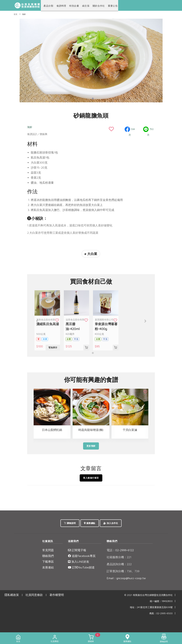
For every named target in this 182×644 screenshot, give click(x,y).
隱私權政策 (12, 595)
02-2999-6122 (120, 550)
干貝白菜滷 (130, 430)
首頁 (16, 14)
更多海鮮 (91, 446)
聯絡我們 (48, 556)
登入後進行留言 (91, 478)
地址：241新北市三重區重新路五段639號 (151, 607)
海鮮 (24, 14)
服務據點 (90, 523)
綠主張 (84, 6)
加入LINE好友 (79, 562)
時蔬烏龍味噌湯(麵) (91, 430)
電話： (111, 550)
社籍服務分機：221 (119, 557)
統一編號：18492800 (161, 601)
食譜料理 (60, 6)
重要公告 (110, 6)
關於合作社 (96, 6)
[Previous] (23, 60)
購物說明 (70, 523)
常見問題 (48, 550)
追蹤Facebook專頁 (82, 556)
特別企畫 (73, 6)
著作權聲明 (57, 595)
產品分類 (48, 6)
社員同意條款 (34, 595)
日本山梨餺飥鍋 (52, 430)
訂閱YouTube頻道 (81, 567)
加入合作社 (111, 523)
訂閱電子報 (77, 550)
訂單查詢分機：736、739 (123, 571)
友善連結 (48, 567)
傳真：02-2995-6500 (161, 613)
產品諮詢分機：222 (119, 564)
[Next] (159, 60)
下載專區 (48, 562)
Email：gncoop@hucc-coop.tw (126, 578)
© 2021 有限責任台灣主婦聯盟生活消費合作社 (148, 595)
